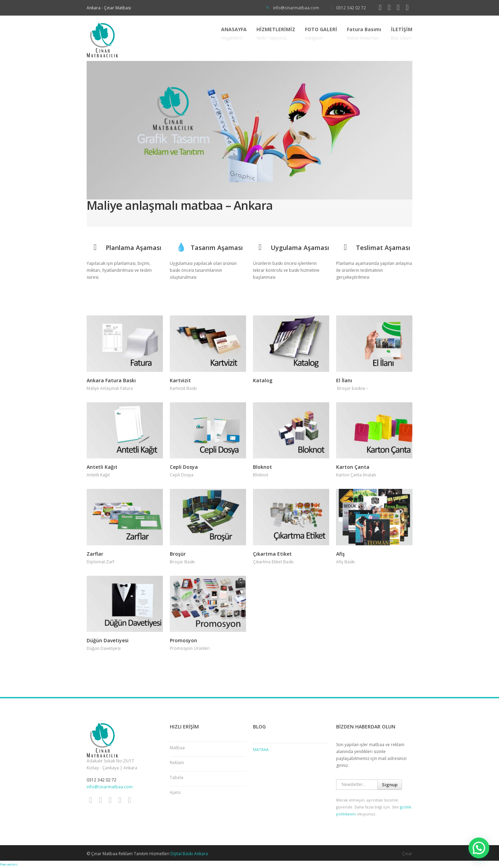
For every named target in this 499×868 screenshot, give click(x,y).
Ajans (175, 792)
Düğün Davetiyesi (108, 640)
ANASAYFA (234, 34)
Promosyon (183, 640)
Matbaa (177, 748)
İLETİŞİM (402, 34)
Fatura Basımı (364, 34)
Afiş (340, 554)
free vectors (9, 864)
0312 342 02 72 (351, 8)
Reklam (177, 763)
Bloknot (262, 467)
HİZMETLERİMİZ (276, 34)
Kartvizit (180, 380)
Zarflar (95, 554)
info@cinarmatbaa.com (296, 8)
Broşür (178, 554)
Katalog (263, 380)
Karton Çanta (353, 467)
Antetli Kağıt (102, 467)
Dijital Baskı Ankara (189, 854)
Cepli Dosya (184, 467)
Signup (390, 785)
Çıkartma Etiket (272, 554)
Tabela (177, 777)
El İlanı (344, 380)
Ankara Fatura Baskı (111, 380)
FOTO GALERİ (321, 34)
